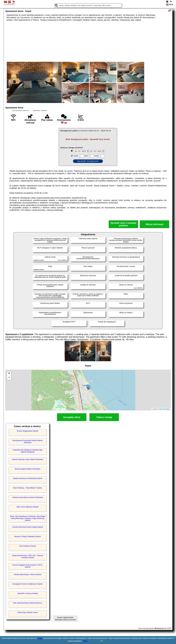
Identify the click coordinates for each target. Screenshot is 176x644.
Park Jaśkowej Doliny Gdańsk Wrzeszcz (28, 603)
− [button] (9, 378)
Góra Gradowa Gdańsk (28, 546)
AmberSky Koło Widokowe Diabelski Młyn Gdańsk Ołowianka (28, 451)
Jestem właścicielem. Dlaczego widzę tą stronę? (65, 619)
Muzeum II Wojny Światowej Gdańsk (28, 537)
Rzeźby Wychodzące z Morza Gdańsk (28, 574)
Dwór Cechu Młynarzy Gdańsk (28, 507)
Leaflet (154, 409)
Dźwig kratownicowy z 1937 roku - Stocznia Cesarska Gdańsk (28, 556)
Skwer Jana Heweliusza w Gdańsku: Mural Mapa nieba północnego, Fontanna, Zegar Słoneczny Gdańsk (28, 518)
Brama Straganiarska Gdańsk (28, 431)
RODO (85, 641)
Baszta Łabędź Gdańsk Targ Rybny (28, 469)
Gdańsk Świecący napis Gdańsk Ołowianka (28, 459)
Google (40, 638)
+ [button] (9, 374)
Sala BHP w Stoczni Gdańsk (28, 593)
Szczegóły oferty (72, 417)
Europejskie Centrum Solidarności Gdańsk (28, 584)
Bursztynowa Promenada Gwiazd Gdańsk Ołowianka (28, 441)
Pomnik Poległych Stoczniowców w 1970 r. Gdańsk (28, 566)
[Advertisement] (88, 41)
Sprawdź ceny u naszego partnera (123, 224)
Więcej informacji (154, 224)
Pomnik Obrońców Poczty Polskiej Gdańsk (28, 527)
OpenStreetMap (165, 409)
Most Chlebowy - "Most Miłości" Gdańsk (28, 488)
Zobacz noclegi (104, 417)
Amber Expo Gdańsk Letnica (28, 612)
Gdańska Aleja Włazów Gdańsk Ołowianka (28, 497)
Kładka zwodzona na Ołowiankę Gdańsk (28, 478)
